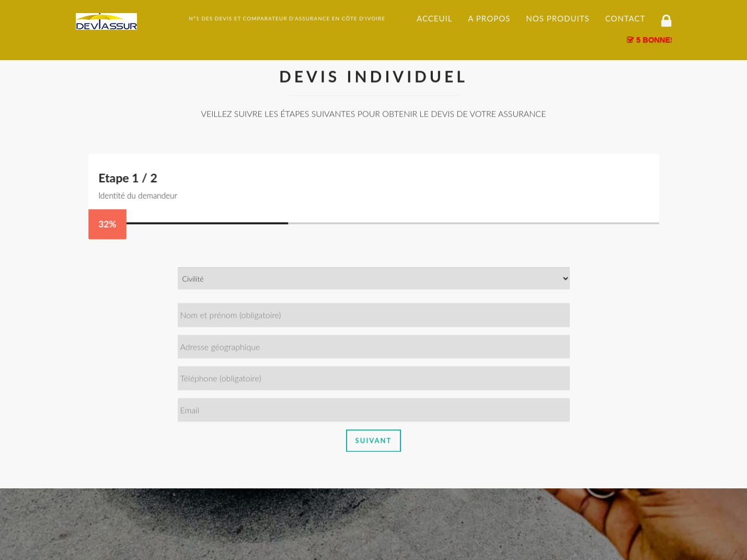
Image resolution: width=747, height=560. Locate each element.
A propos (489, 18)
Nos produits (558, 18)
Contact (625, 18)
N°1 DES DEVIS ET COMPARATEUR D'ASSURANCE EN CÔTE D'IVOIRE (287, 18)
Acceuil (434, 18)
